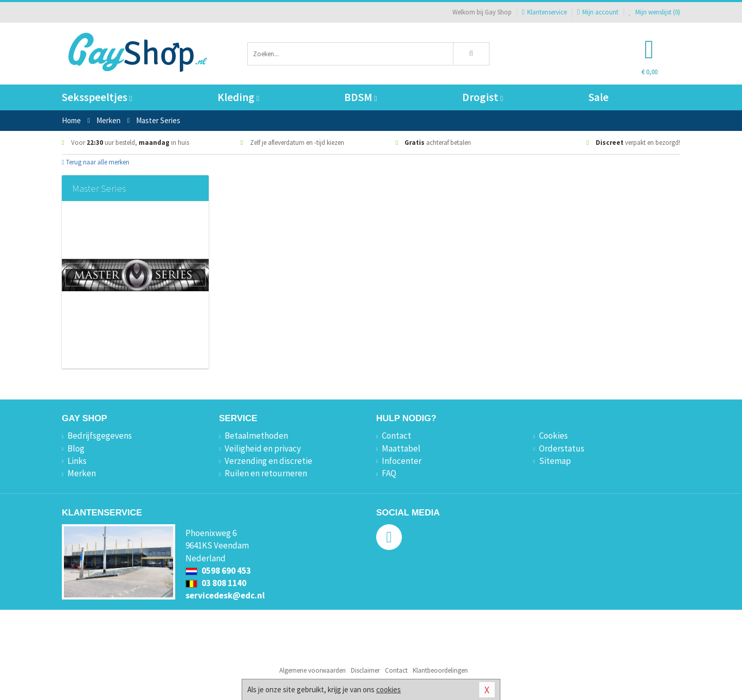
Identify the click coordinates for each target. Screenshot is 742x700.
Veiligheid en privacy (263, 448)
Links (77, 461)
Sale (598, 97)
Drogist (483, 97)
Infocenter (402, 461)
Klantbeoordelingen (440, 670)
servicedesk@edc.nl (225, 595)
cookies (389, 689)
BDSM (360, 97)
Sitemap (555, 461)
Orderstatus (562, 448)
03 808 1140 (216, 583)
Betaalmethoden (256, 436)
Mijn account (598, 12)
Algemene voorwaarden (313, 670)
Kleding (238, 97)
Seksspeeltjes (97, 97)
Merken (82, 473)
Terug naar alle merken (96, 162)
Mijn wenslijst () (654, 12)
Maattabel (401, 448)
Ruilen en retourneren (266, 473)
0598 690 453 (218, 571)
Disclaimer (365, 670)
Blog (76, 448)
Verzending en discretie (268, 461)
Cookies (553, 436)
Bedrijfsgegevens (100, 436)
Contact (397, 436)
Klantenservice (544, 12)
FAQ (389, 473)
